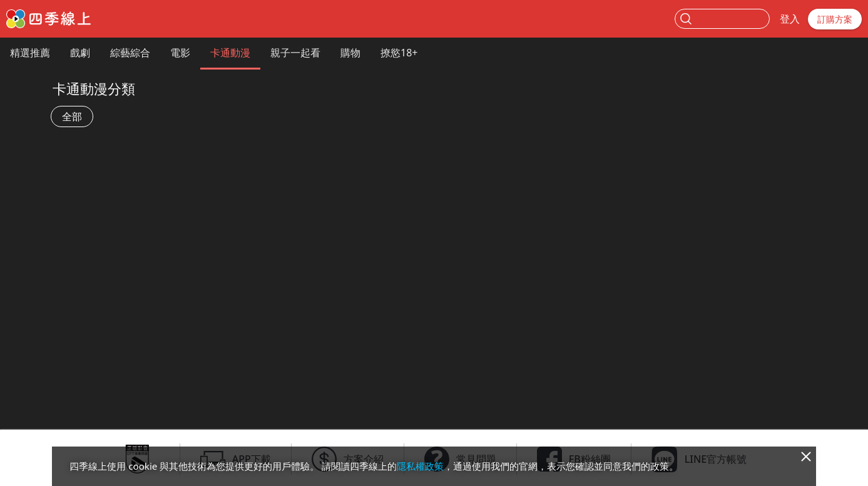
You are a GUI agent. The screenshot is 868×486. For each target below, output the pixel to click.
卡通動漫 (230, 53)
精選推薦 (30, 53)
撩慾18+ (399, 53)
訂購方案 (835, 19)
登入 (790, 19)
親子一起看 (295, 53)
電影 (180, 53)
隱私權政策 (420, 466)
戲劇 (80, 53)
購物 (350, 53)
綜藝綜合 (130, 53)
